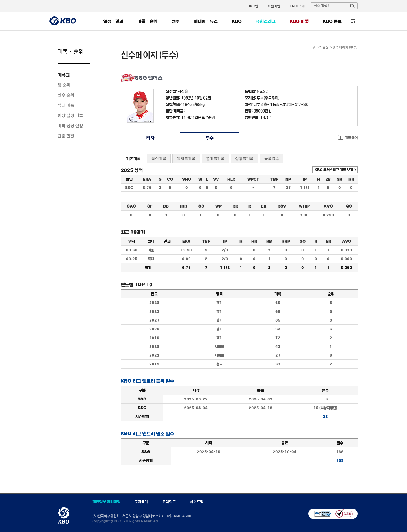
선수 (176, 21)
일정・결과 (113, 21)
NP (288, 179)
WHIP (304, 206)
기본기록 (133, 159)
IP (305, 179)
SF (150, 206)
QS (349, 206)
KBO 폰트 (332, 21)
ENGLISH (297, 6)
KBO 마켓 (299, 21)
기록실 (64, 75)
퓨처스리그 (266, 21)
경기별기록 (215, 159)
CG (170, 179)
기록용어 (351, 138)
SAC (131, 206)
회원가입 (274, 6)
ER (264, 206)
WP (218, 206)
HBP (286, 241)
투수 (210, 138)
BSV (282, 206)
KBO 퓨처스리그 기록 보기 (334, 170)
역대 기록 (66, 105)
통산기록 (159, 159)
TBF (274, 179)
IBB (184, 206)
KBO (237, 21)
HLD (231, 179)
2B (328, 179)
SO (201, 206)
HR (351, 179)
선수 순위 (66, 95)
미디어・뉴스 (206, 21)
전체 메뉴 (353, 21)
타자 (150, 138)
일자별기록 (186, 159)
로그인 (253, 6)
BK (235, 206)
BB (166, 206)
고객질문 (169, 502)
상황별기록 (244, 159)
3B (340, 179)
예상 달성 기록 (70, 115)
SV (216, 179)
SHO (187, 179)
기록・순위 (147, 21)
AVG (328, 206)
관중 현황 (66, 136)
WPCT (253, 179)
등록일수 (272, 159)
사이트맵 (197, 502)
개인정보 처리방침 (106, 502)
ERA (147, 179)
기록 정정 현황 (70, 126)
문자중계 (141, 502)
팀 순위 (64, 85)
